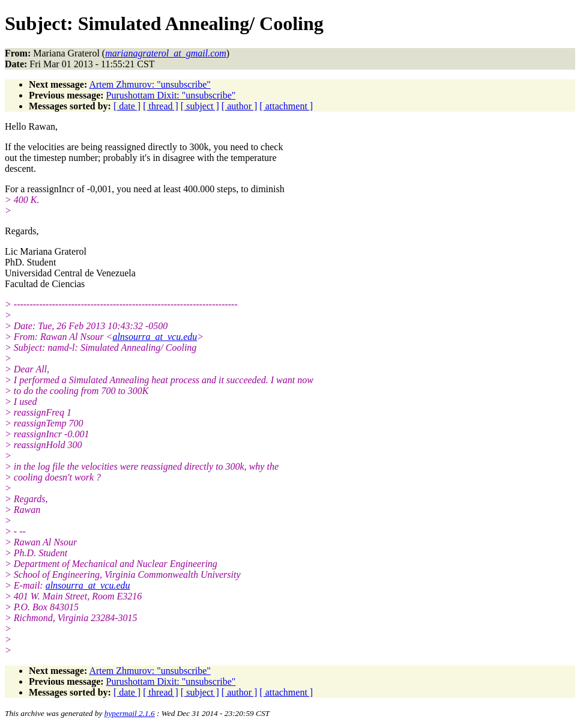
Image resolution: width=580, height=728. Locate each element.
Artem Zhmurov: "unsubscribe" (150, 84)
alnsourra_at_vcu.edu (155, 337)
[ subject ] (200, 106)
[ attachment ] (286, 106)
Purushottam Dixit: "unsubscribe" (171, 95)
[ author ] (240, 106)
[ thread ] (161, 106)
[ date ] (127, 106)
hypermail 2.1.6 (130, 713)
